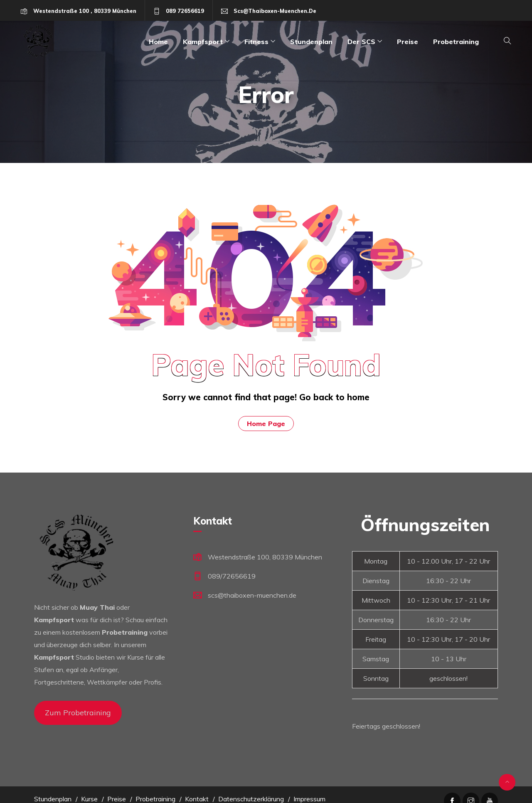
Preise (408, 42)
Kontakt (197, 799)
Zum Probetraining (78, 713)
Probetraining (456, 42)
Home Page (266, 424)
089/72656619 (232, 576)
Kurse (89, 799)
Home (158, 42)
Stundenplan (311, 42)
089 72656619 (185, 11)
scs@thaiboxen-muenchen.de (275, 11)
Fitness (256, 42)
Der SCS (361, 42)
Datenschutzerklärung (251, 799)
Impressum (309, 799)
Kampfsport (203, 42)
